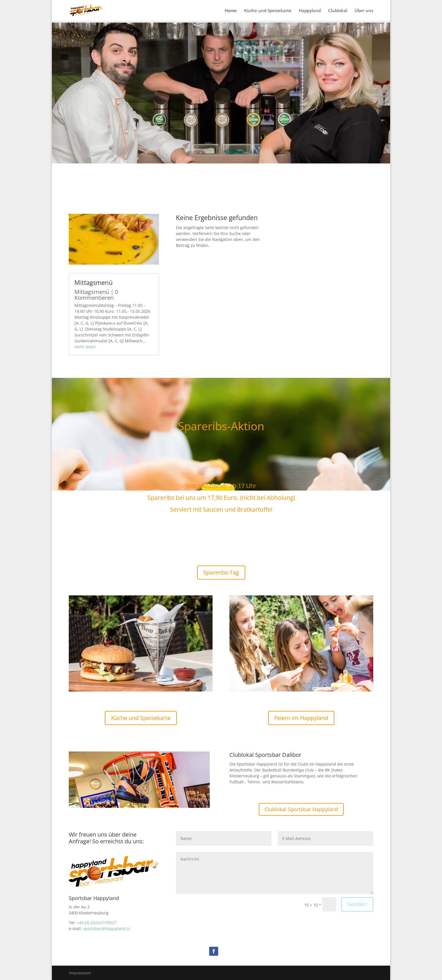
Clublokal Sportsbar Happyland (301, 809)
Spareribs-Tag (221, 572)
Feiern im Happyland (301, 718)
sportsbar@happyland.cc (107, 929)
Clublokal (338, 11)
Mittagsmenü (94, 282)
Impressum (80, 973)
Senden (357, 904)
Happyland (310, 11)
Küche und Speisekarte (268, 11)
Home (231, 11)
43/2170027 (106, 923)
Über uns (364, 11)
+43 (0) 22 (86, 923)
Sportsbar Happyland (221, 122)
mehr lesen (85, 347)
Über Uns (221, 151)
